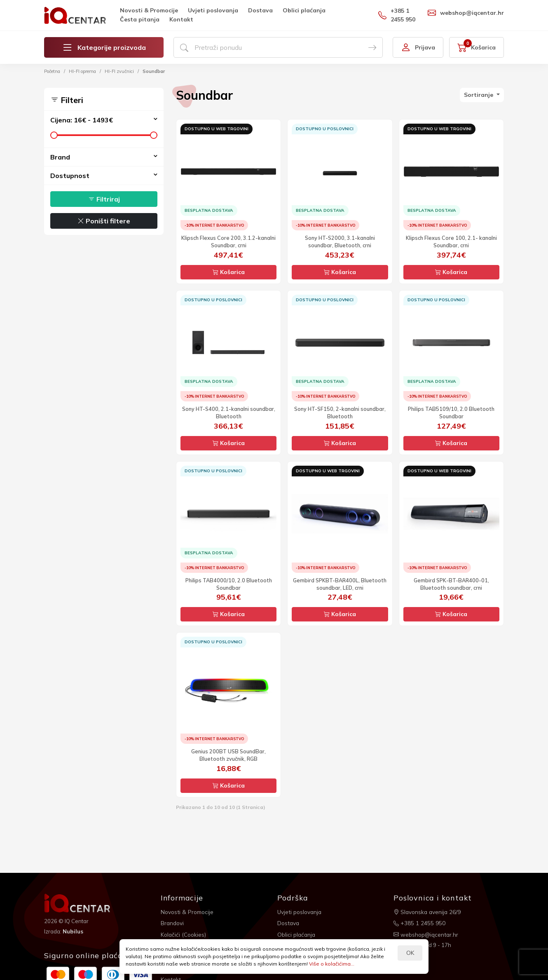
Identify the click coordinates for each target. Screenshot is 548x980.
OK (410, 953)
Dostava (260, 10)
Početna (52, 71)
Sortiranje (479, 95)
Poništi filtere (104, 221)
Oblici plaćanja (304, 10)
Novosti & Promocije (149, 10)
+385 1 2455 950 (397, 15)
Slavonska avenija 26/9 (428, 912)
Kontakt (181, 19)
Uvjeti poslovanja (213, 10)
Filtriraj (104, 199)
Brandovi (173, 922)
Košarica (229, 272)
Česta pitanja (140, 19)
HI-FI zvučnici (119, 71)
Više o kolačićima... (332, 964)
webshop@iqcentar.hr (466, 13)
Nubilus (74, 931)
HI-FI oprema (82, 71)
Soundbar (154, 71)
